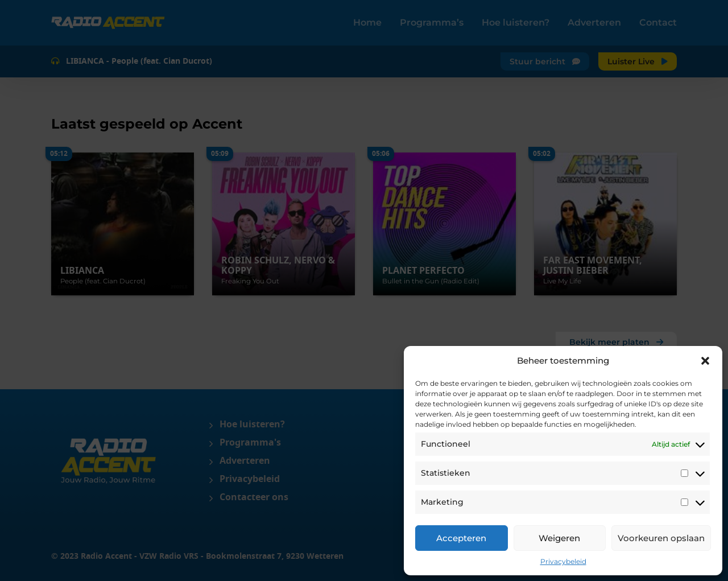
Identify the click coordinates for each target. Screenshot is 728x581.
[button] (705, 361)
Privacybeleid (563, 561)
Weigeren (559, 538)
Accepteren (461, 538)
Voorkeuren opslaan (661, 538)
